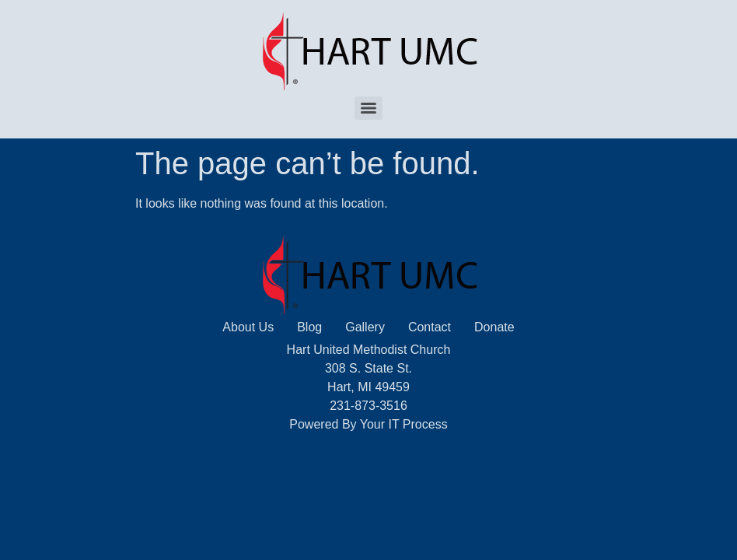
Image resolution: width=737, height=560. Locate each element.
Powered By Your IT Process (368, 424)
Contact (430, 327)
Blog (309, 327)
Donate (494, 327)
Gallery (365, 327)
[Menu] (368, 108)
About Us (248, 327)
